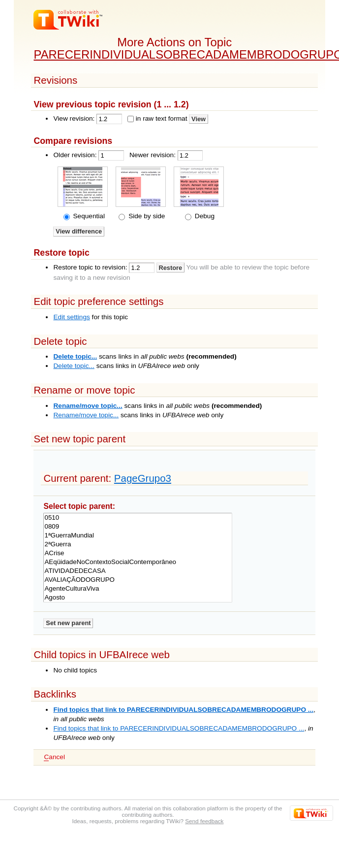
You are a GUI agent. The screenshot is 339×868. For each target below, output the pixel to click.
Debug (204, 216)
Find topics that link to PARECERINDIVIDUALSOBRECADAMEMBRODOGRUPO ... (183, 710)
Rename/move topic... (88, 406)
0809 (138, 527)
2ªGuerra (138, 544)
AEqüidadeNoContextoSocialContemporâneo (138, 562)
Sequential (88, 216)
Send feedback (204, 821)
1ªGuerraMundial (138, 535)
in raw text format (162, 118)
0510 (138, 518)
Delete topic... (75, 356)
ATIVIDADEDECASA (138, 571)
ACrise (138, 553)
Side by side (146, 216)
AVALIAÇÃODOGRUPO (138, 580)
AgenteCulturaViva (138, 589)
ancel (54, 757)
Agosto (138, 598)
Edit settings (71, 317)
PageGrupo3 (143, 478)
